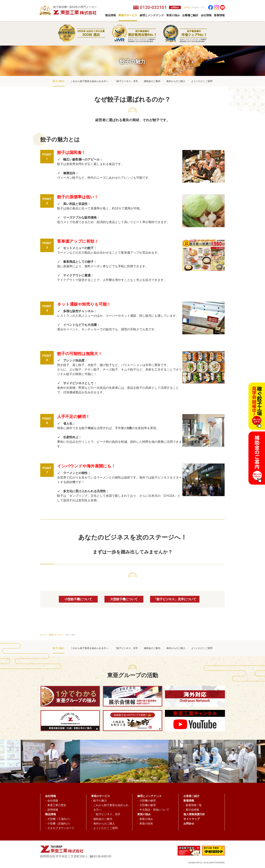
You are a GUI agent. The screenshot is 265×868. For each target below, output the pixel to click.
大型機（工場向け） (59, 819)
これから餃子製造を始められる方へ (89, 81)
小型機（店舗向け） (59, 824)
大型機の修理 (148, 805)
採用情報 (53, 810)
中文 (203, 7)
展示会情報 (192, 810)
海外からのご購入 (176, 81)
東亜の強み (146, 819)
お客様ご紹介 (191, 796)
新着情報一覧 (194, 805)
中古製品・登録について (154, 810)
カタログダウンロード (61, 828)
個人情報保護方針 (194, 814)
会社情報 (53, 801)
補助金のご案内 (152, 81)
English (196, 7)
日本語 (187, 7)
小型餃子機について (78, 599)
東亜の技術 (146, 824)
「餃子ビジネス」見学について (175, 599)
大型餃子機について (124, 599)
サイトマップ (191, 819)
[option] (128, 761)
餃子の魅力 (59, 81)
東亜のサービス (56, 635)
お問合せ (175, 7)
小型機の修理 (148, 801)
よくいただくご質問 (202, 81)
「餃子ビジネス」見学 (126, 81)
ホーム (43, 635)
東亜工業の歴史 (57, 805)
